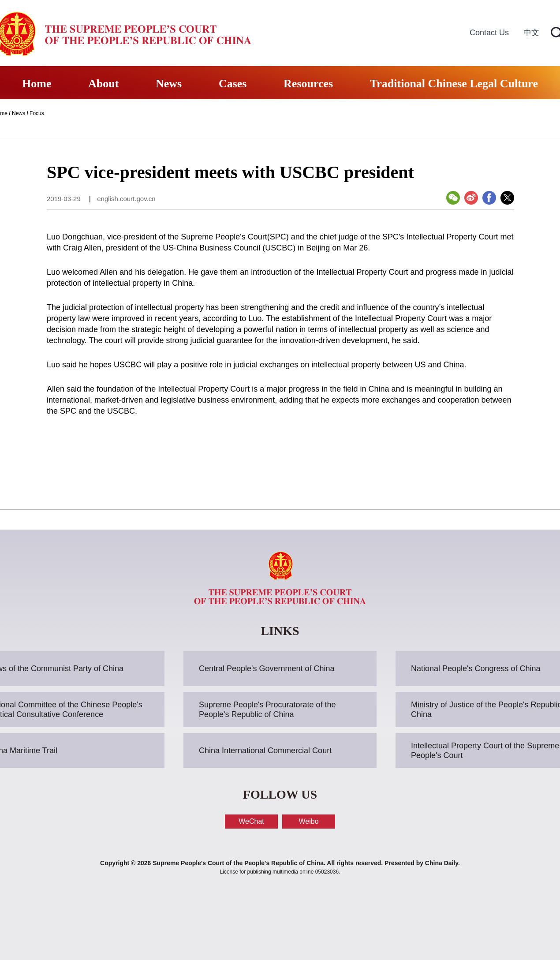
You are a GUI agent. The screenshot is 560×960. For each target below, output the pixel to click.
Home (37, 84)
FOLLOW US (280, 794)
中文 (531, 33)
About (103, 84)
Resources (308, 84)
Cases (233, 84)
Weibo (308, 821)
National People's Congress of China (476, 669)
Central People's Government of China (267, 669)
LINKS (280, 631)
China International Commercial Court (265, 751)
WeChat (251, 821)
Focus (37, 113)
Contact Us (489, 33)
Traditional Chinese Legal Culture (454, 84)
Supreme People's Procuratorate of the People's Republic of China (267, 710)
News (169, 84)
